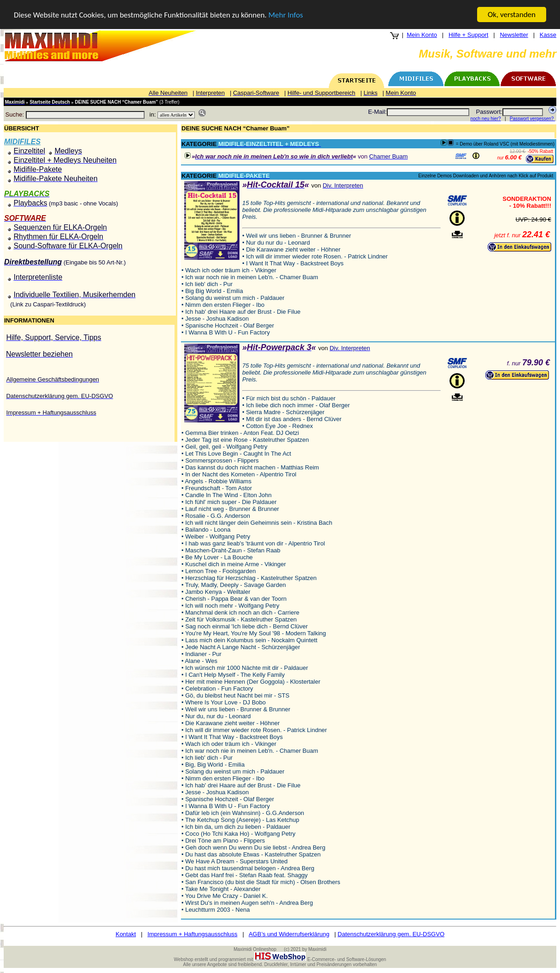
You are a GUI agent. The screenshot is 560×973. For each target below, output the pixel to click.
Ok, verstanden (512, 15)
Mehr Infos (286, 15)
